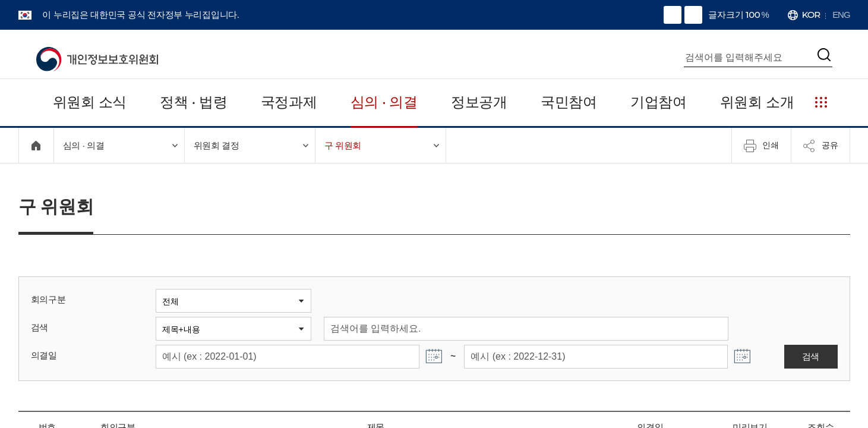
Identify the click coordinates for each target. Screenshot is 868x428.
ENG (842, 15)
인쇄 (761, 146)
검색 (39, 327)
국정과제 (288, 102)
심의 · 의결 (384, 102)
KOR (812, 15)
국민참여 (569, 102)
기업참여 (659, 102)
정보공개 (479, 102)
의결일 (43, 355)
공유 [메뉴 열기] (820, 146)
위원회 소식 (89, 102)
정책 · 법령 (193, 102)
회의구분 (47, 299)
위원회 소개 (758, 102)
